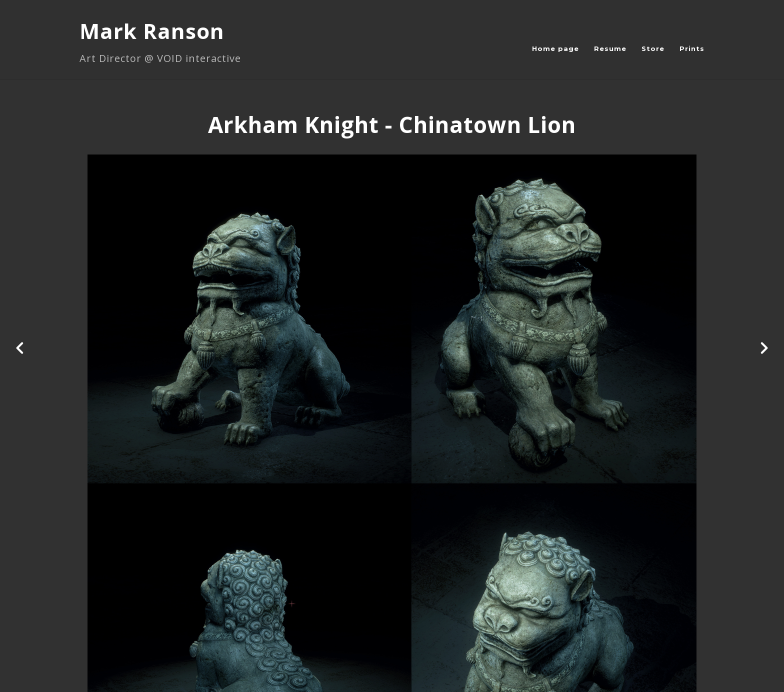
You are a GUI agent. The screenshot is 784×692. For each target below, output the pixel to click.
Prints (692, 48)
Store (653, 48)
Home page (555, 48)
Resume (610, 48)
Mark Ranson (152, 31)
